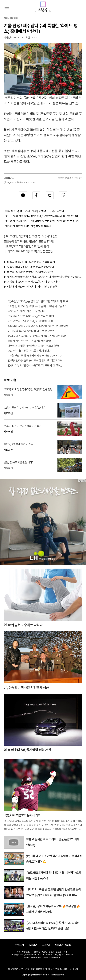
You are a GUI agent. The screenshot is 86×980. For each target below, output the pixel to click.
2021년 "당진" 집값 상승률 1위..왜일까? (29, 351)
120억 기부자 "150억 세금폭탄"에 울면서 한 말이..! (35, 366)
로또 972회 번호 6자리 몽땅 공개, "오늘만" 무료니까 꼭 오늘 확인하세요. (44, 216)
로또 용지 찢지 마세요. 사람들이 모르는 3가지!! (29, 242)
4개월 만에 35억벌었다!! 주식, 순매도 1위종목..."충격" (37, 306)
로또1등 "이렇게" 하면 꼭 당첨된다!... (27, 311)
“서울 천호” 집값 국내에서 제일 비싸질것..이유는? (35, 356)
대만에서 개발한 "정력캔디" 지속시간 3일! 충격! (33, 287)
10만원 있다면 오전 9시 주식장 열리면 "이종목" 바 (35, 361)
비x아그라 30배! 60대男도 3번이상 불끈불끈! (28, 251)
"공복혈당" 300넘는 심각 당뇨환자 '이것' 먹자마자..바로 (38, 301)
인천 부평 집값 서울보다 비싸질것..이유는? (31, 331)
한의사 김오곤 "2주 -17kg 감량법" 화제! (29, 341)
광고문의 (46, 945)
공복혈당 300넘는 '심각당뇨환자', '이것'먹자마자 (33, 282)
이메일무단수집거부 (63, 945)
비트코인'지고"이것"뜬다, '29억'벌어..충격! (27, 246)
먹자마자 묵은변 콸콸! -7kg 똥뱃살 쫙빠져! (28, 226)
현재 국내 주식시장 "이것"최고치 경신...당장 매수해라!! (37, 336)
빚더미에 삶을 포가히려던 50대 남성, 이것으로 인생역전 (38, 326)
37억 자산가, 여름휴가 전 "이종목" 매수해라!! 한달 (31, 237)
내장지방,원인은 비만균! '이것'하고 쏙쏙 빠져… (32, 262)
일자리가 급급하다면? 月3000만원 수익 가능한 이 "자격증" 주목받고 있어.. (45, 277)
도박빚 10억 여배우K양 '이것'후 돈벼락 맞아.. (31, 267)
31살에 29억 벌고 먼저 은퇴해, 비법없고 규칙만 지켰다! (35, 211)
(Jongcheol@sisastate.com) (20, 182)
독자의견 (33, 945)
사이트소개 (19, 945)
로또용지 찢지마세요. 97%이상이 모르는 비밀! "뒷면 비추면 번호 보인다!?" (44, 221)
